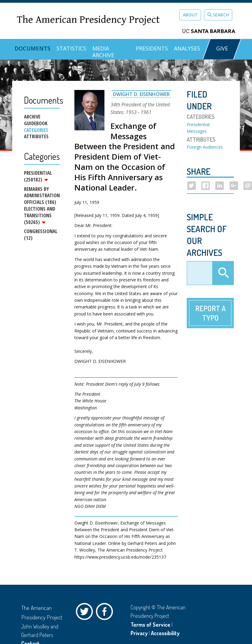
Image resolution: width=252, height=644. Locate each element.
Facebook (106, 613)
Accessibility (165, 633)
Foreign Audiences (205, 147)
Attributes (36, 136)
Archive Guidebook (36, 120)
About (190, 15)
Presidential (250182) (38, 176)
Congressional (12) (41, 235)
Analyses (187, 48)
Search (218, 15)
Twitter (86, 613)
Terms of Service (150, 625)
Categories (36, 130)
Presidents (152, 48)
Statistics (71, 48)
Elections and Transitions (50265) (40, 216)
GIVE (222, 48)
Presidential (198, 124)
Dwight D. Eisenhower (141, 94)
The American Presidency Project (88, 20)
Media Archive (103, 52)
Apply (223, 273)
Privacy (139, 633)
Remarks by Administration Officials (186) (42, 196)
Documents (32, 48)
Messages (197, 131)
